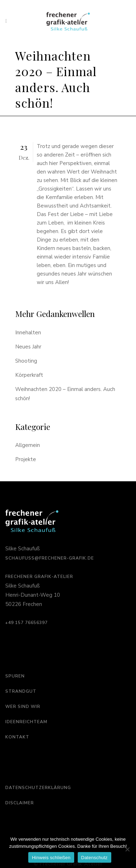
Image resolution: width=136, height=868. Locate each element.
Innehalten (28, 333)
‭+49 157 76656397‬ (26, 623)
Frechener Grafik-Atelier (39, 577)
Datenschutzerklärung (38, 788)
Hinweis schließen (51, 858)
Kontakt (17, 737)
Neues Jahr (28, 347)
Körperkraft (29, 375)
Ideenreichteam (26, 722)
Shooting (26, 361)
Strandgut (21, 691)
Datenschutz (94, 858)
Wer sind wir (23, 707)
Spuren (15, 676)
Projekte (26, 459)
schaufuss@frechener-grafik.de (50, 558)
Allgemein (28, 445)
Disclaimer (20, 803)
